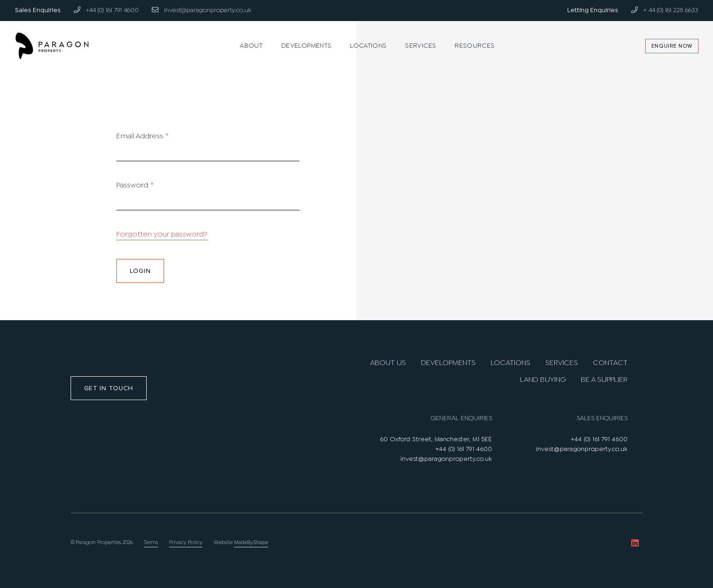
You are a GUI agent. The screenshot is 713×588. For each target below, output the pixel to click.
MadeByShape (251, 543)
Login (140, 271)
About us (388, 363)
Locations (368, 46)
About (251, 46)
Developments (306, 46)
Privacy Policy (186, 543)
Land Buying (543, 380)
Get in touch (109, 388)
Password (135, 185)
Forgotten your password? (162, 234)
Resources (474, 46)
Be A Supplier (604, 380)
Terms (151, 543)
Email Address (143, 136)
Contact (610, 363)
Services (421, 46)
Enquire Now (671, 46)
